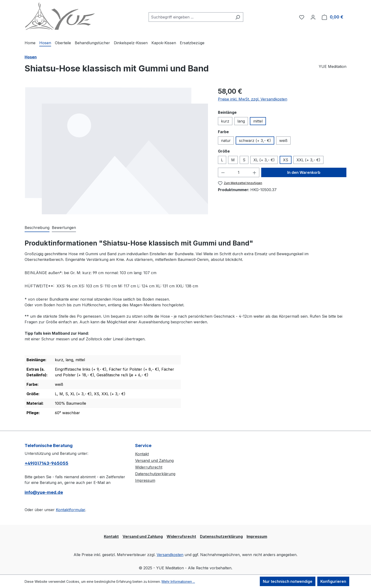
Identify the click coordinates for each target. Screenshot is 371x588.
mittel (258, 121)
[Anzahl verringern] (223, 172)
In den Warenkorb (304, 172)
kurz (225, 121)
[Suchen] (238, 17)
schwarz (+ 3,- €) (255, 140)
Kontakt (142, 454)
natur (226, 140)
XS (286, 160)
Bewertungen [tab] (64, 228)
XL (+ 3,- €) (264, 160)
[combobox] (190, 17)
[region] (117, 151)
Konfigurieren (333, 581)
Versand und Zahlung (154, 461)
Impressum (145, 480)
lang (241, 121)
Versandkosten (170, 555)
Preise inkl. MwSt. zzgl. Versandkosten (253, 99)
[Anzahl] (239, 172)
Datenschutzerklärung (155, 474)
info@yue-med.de (44, 492)
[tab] (37, 228)
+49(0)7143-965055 (46, 463)
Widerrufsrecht (149, 467)
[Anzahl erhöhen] (255, 172)
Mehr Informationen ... (178, 581)
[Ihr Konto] (313, 17)
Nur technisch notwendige (288, 581)
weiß (283, 140)
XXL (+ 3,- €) (308, 160)
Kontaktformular (71, 510)
